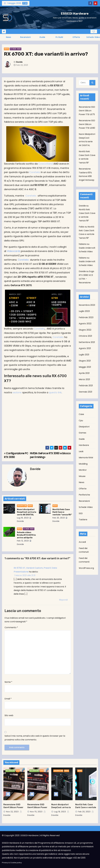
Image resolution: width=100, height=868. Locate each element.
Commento (11, 627)
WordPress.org (86, 568)
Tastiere (83, 520)
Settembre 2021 (87, 342)
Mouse (82, 476)
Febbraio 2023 (86, 317)
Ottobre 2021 (85, 336)
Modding (83, 464)
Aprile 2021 (84, 373)
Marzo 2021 (84, 379)
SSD (81, 513)
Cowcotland (46, 164)
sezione (17, 392)
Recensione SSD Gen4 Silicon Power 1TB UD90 (87, 124)
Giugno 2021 (85, 361)
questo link (55, 392)
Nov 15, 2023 (36, 812)
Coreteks (35, 172)
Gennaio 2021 (85, 392)
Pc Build (59, 37)
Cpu (81, 420)
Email (8, 699)
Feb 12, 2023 (23, 541)
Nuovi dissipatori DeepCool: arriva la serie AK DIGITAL (26, 512)
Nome (8, 682)
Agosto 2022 (85, 324)
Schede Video (16, 49)
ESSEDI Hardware (75, 14)
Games (82, 433)
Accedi (82, 542)
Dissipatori (22, 506)
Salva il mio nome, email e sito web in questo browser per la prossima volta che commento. (35, 738)
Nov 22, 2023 (12, 812)
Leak (81, 451)
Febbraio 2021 (86, 386)
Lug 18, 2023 (23, 518)
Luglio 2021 (84, 355)
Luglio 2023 (84, 311)
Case (81, 414)
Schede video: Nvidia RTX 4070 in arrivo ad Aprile (26, 535)
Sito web (9, 715)
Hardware (84, 445)
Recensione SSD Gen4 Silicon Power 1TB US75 (87, 111)
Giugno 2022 (85, 330)
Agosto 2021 (85, 348)
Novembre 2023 (87, 305)
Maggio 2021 (85, 367)
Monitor (83, 470)
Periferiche (84, 495)
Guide (42, 37)
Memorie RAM (86, 458)
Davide (19, 62)
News (8, 37)
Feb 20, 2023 (59, 518)
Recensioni (25, 37)
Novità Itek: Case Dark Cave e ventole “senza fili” (62, 512)
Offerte (76, 37)
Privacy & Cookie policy (12, 863)
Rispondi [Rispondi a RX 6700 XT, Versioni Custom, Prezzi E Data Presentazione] (63, 600)
